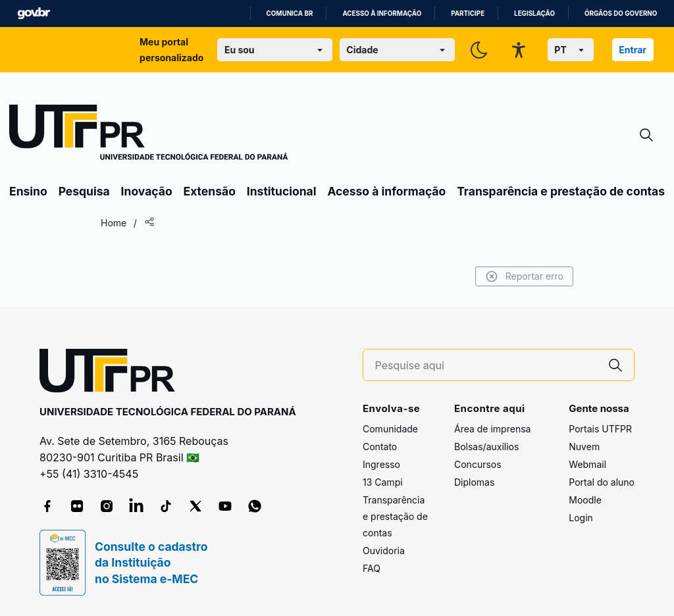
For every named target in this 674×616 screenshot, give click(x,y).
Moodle (585, 500)
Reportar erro (524, 276)
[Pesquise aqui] (486, 366)
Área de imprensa (492, 429)
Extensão (210, 191)
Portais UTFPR (600, 429)
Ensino (28, 191)
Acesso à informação (382, 13)
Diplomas (474, 482)
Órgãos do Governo (621, 13)
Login (581, 518)
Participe (468, 13)
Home (114, 223)
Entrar (633, 50)
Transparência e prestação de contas (561, 191)
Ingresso (381, 464)
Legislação (534, 13)
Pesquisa (84, 191)
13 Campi (383, 482)
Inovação (147, 191)
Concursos (478, 464)
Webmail (587, 464)
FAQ (372, 568)
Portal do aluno (602, 482)
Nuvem (584, 447)
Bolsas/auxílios (486, 447)
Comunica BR (290, 13)
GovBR (34, 13)
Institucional (282, 191)
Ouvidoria (384, 551)
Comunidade (390, 429)
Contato (380, 447)
